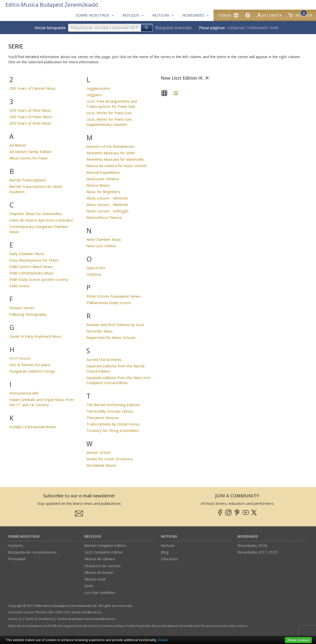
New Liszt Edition (101, 246)
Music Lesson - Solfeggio (108, 211)
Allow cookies (298, 640)
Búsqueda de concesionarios (32, 552)
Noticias (169, 537)
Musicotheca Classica (104, 217)
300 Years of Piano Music (31, 117)
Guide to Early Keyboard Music (36, 336)
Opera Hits (96, 268)
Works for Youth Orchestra (109, 459)
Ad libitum (18, 145)
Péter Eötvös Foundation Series (114, 296)
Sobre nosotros (24, 537)
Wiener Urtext (99, 452)
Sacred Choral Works (104, 359)
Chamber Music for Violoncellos (36, 214)
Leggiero (94, 95)
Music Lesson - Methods (107, 198)
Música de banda (99, 572)
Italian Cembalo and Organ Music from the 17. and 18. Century (42, 402)
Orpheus (94, 274)
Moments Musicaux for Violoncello (115, 159)
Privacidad (17, 559)
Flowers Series (22, 308)
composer (236, 28)
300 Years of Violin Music (30, 123)
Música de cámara (100, 559)
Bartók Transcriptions (28, 180)
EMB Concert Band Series (31, 266)
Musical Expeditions (103, 172)
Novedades (248, 537)
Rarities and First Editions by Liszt (115, 325)
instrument (258, 28)
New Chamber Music (104, 239)
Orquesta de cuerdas (103, 566)
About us (15, 619)
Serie (89, 586)
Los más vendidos (100, 592)
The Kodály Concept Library (110, 411)
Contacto (16, 545)
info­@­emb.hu (92, 612)
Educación (169, 559)
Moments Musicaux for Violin (111, 153)
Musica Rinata (98, 185)
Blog (165, 552)
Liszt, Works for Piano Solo (109, 113)
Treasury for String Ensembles (112, 430)
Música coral (95, 579)
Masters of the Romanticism (110, 146)
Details (163, 640)
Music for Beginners (103, 192)
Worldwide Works (101, 465)
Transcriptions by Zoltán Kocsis (113, 424)
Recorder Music (100, 331)
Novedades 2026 (252, 545)
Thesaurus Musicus (103, 418)
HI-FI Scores (20, 358)
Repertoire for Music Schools (111, 337)
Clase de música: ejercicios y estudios (41, 220)
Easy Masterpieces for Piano (34, 260)
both (275, 28)
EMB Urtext (20, 286)
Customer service (21, 612)
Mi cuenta (269, 15)
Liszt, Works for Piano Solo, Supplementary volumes (110, 122)
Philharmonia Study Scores (109, 303)
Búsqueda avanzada (173, 28)
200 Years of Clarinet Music (33, 88)
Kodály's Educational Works (33, 427)
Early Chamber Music (27, 254)
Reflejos (93, 537)
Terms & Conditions (39, 619)
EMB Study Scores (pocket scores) (39, 279)
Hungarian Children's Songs (32, 371)
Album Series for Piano (29, 158)
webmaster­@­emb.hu (100, 619)
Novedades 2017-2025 (257, 552)
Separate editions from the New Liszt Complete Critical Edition (118, 380)
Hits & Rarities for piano (30, 365)
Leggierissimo (98, 88)
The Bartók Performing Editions (113, 405)
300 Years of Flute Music (30, 110)
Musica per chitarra (103, 179)
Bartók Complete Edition (105, 545)
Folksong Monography (28, 314)
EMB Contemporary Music (31, 273)
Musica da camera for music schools (117, 166)
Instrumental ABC (24, 393)
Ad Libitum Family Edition (30, 152)
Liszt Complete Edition (104, 552)
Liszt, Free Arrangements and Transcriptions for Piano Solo (112, 104)
